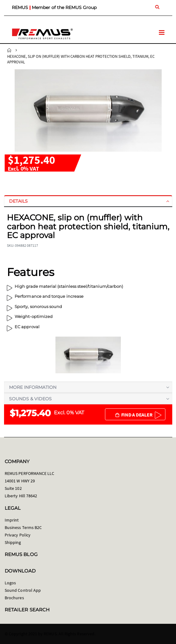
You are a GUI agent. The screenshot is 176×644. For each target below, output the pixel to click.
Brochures (14, 598)
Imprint (12, 520)
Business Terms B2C (23, 527)
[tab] (88, 201)
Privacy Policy (18, 535)
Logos (10, 583)
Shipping (13, 542)
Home (9, 50)
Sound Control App (23, 590)
